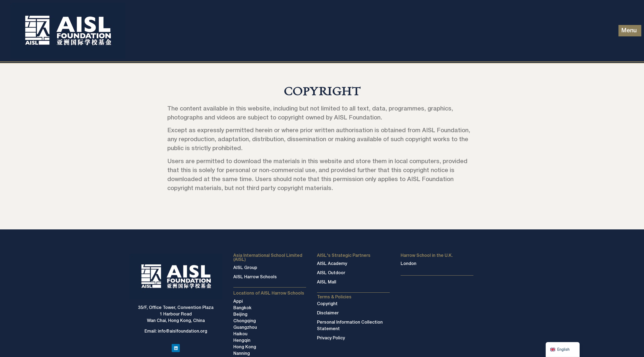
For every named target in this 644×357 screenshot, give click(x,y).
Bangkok (242, 308)
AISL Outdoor (331, 273)
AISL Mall (327, 282)
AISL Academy (332, 264)
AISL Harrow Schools (255, 277)
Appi (238, 302)
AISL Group (245, 268)
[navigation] (563, 350)
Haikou (240, 334)
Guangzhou (245, 328)
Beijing (240, 315)
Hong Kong (245, 347)
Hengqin (242, 341)
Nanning (242, 354)
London (409, 264)
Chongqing (245, 321)
